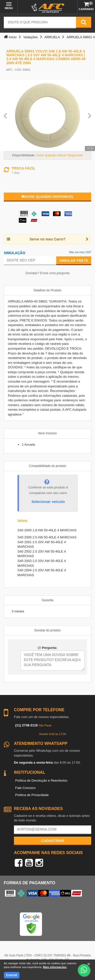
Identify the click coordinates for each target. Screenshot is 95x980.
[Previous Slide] (5, 115)
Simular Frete (74, 260)
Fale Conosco (25, 788)
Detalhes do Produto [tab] (48, 290)
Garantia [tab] (47, 600)
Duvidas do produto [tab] (47, 630)
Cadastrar (53, 841)
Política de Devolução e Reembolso (41, 780)
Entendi (12, 975)
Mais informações (55, 967)
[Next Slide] (90, 115)
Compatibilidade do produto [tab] (48, 466)
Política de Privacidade (32, 795)
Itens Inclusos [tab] (48, 433)
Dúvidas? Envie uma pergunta (47, 273)
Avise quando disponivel (48, 197)
